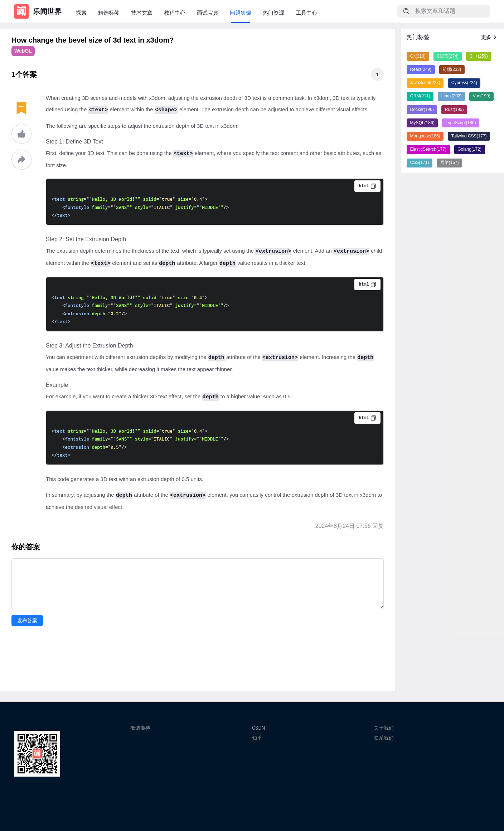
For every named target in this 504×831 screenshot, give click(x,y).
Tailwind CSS (469, 136)
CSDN (259, 728)
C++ (479, 56)
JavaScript (425, 83)
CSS (420, 162)
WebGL (23, 51)
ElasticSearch (428, 149)
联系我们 (384, 738)
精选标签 (109, 13)
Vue (482, 96)
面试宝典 (208, 13)
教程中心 (175, 13)
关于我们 (384, 728)
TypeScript (461, 123)
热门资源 (273, 13)
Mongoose (425, 136)
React (421, 69)
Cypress (464, 83)
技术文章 (142, 13)
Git (418, 56)
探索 (81, 13)
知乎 (257, 738)
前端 (452, 69)
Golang (469, 149)
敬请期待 (140, 728)
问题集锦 (241, 13)
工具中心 (306, 13)
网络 (450, 162)
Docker (422, 110)
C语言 (448, 56)
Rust (454, 110)
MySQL (422, 123)
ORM (420, 96)
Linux (452, 96)
